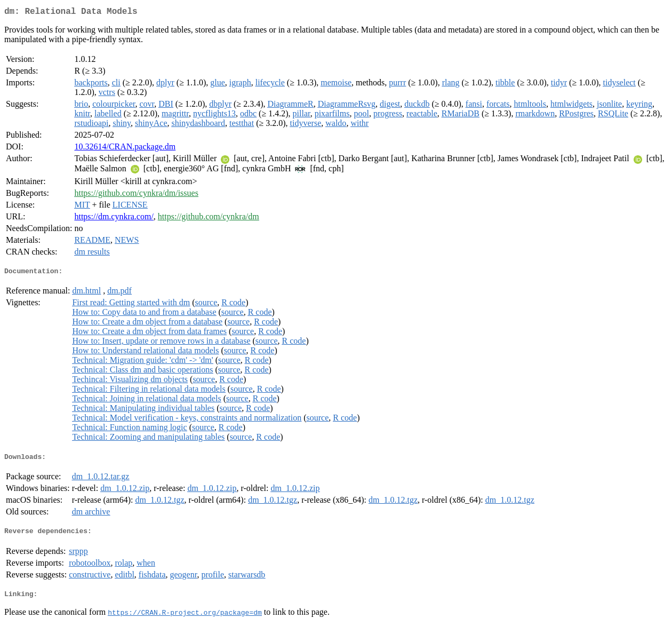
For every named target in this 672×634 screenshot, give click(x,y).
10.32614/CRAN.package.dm (125, 149)
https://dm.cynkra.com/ (114, 219)
